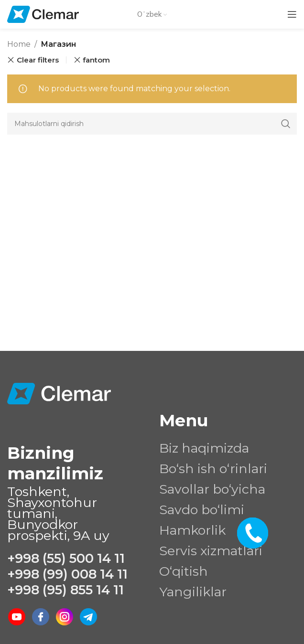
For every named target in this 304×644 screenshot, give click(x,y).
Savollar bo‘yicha (212, 489)
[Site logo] (43, 14)
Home (19, 44)
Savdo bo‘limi (202, 510)
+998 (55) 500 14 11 (66, 558)
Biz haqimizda (204, 448)
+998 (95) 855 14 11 (65, 590)
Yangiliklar (193, 592)
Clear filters (38, 60)
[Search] (152, 124)
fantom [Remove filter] (96, 60)
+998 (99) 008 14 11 (67, 574)
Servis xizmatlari (211, 551)
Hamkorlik (192, 530)
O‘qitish (184, 571)
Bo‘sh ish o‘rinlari (213, 469)
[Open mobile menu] (292, 14)
